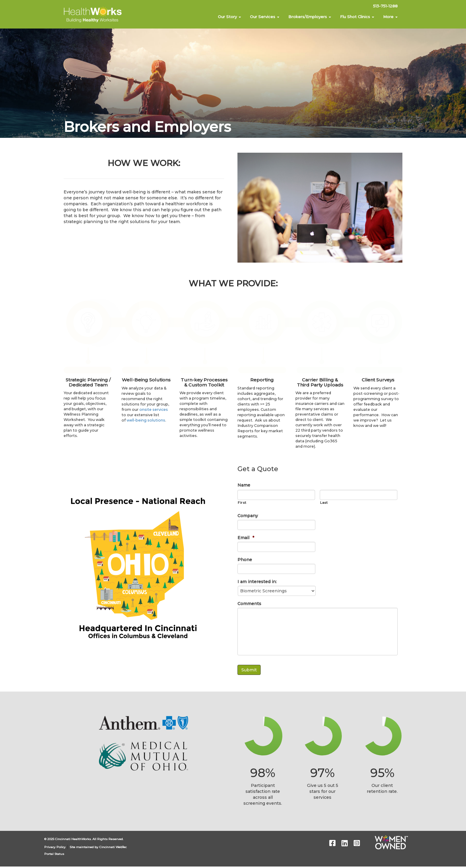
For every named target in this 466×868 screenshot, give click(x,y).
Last (324, 503)
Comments (249, 604)
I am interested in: (257, 582)
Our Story (229, 17)
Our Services (265, 17)
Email (246, 538)
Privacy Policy (55, 847)
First (242, 503)
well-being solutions (146, 420)
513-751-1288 (385, 6)
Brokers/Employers (310, 17)
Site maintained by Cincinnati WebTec (98, 847)
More (390, 17)
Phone (245, 560)
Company (248, 516)
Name (244, 485)
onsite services (154, 409)
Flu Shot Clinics (357, 17)
